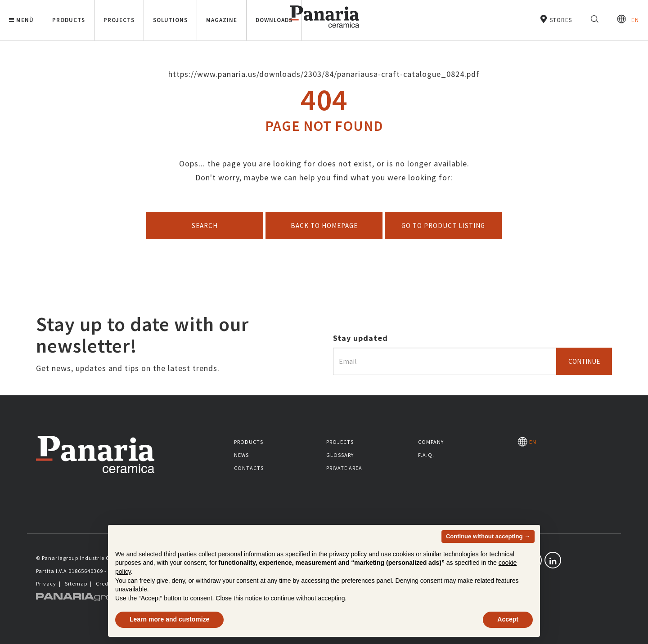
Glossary (340, 455)
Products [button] (69, 20)
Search (205, 226)
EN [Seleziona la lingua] (628, 19)
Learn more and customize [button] (169, 619)
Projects (340, 442)
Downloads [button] (274, 20)
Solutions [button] (170, 20)
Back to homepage (324, 226)
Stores (556, 19)
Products (249, 442)
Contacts (249, 468)
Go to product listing (443, 226)
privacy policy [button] (348, 554)
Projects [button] (119, 20)
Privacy (46, 584)
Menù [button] (21, 20)
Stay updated (360, 338)
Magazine (222, 20)
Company (431, 442)
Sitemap (76, 584)
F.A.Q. (426, 455)
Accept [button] (508, 619)
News (241, 455)
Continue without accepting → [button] (488, 536)
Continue (584, 361)
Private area (344, 468)
